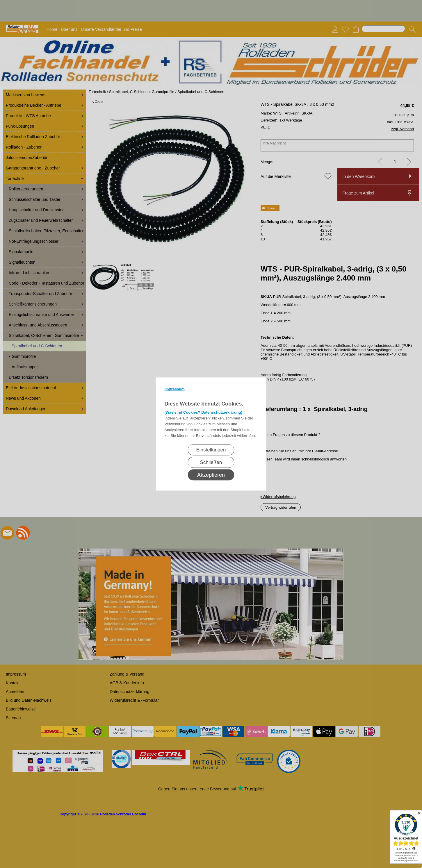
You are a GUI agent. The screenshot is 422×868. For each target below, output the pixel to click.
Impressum (175, 389)
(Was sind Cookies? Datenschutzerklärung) (204, 412)
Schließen (211, 462)
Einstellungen (211, 450)
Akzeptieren (211, 475)
